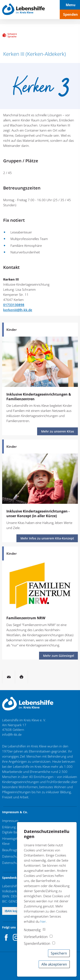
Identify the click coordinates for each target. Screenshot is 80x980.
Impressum (10, 821)
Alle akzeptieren (54, 964)
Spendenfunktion (37, 943)
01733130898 (14, 305)
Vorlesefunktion (36, 937)
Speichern (59, 953)
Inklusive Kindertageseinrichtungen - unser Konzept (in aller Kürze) (38, 514)
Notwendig (32, 930)
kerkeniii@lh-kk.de (18, 310)
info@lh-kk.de (12, 734)
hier (43, 921)
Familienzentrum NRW (26, 618)
